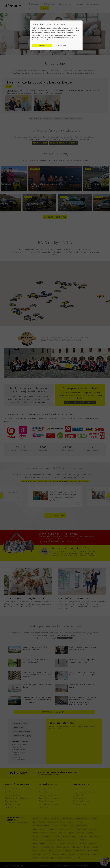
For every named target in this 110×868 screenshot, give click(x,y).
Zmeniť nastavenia (61, 45)
